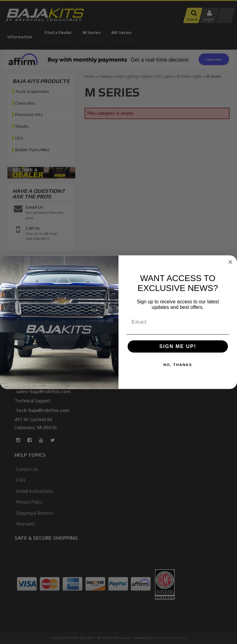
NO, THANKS (178, 365)
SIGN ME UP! (178, 346)
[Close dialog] (231, 262)
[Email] (178, 322)
